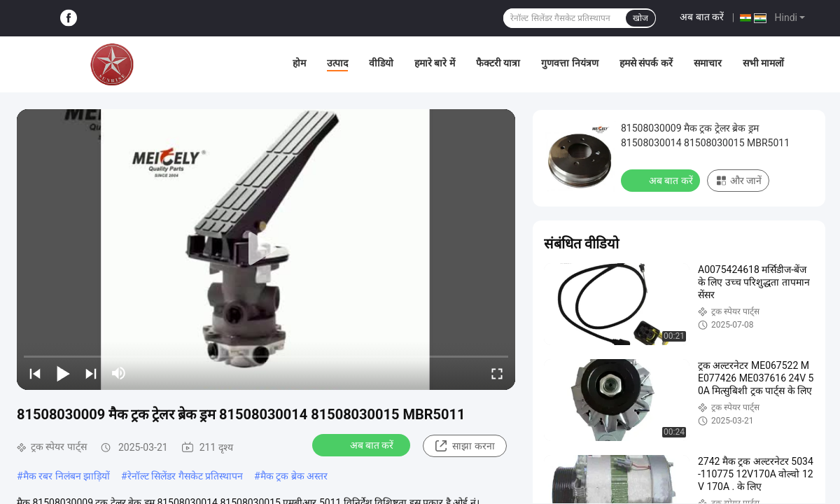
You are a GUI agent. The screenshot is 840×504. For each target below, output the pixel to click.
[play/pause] (63, 373)
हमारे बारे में (435, 63)
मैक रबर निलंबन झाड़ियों (66, 476)
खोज (640, 18)
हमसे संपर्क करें (646, 63)
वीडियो (381, 63)
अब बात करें (702, 17)
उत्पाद (337, 63)
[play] (266, 249)
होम (299, 63)
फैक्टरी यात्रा (498, 63)
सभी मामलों (763, 63)
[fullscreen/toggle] (497, 373)
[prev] (35, 373)
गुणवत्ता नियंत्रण (569, 63)
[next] (91, 373)
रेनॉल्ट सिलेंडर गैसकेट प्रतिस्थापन (185, 476)
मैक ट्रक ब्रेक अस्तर (294, 476)
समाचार (708, 63)
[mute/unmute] (119, 373)
